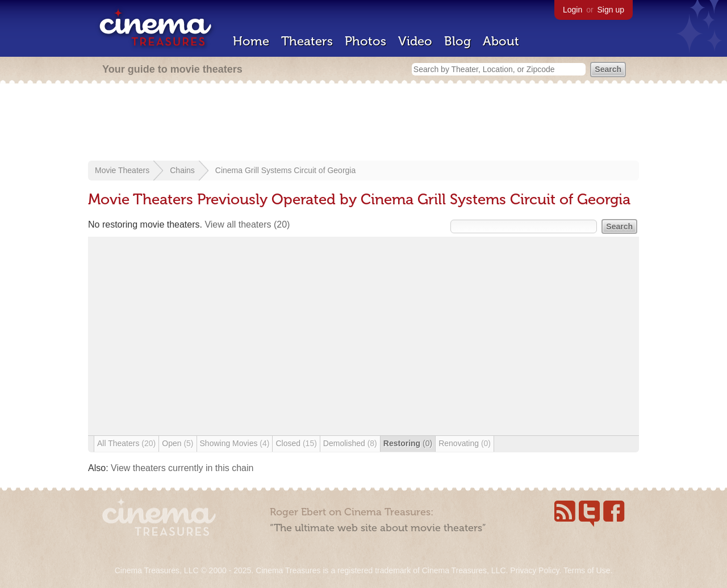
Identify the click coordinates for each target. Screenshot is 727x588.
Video (415, 41)
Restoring (408, 443)
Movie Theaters (122, 170)
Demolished (350, 443)
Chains (182, 170)
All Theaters (126, 443)
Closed (296, 443)
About (501, 41)
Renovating (465, 443)
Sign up (611, 10)
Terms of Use (587, 570)
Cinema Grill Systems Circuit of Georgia (285, 170)
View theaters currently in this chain (182, 468)
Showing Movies (235, 443)
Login (573, 10)
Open (177, 443)
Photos (365, 41)
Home (251, 41)
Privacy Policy (534, 570)
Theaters (307, 41)
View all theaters (247, 224)
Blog (457, 41)
